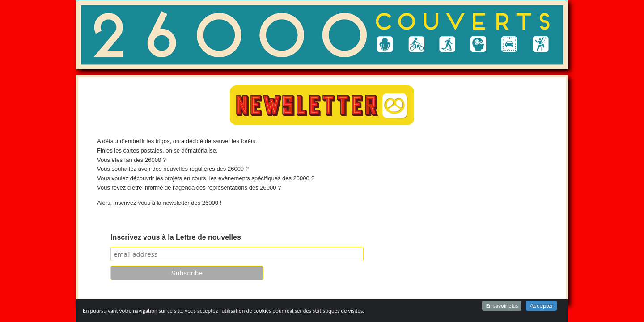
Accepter (541, 306)
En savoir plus (502, 306)
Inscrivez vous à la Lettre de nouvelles (176, 237)
